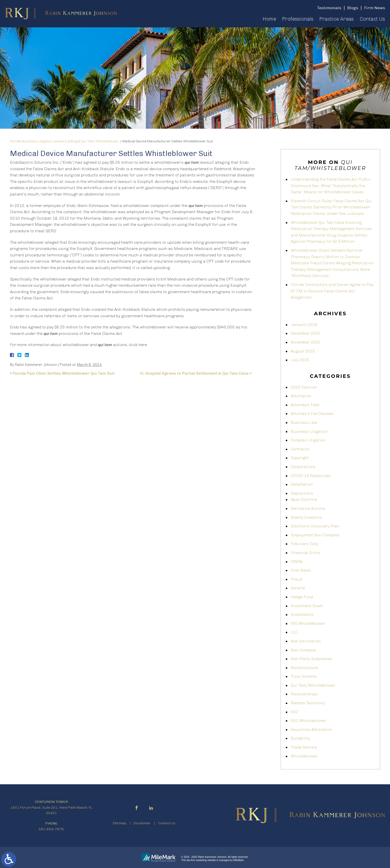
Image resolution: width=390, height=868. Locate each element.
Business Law (304, 422)
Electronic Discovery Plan (315, 526)
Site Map (119, 823)
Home (269, 19)
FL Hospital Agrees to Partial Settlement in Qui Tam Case (195, 373)
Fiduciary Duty (305, 544)
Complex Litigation (308, 440)
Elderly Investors (306, 517)
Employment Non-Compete (315, 535)
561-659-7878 (51, 829)
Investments (302, 614)
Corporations (303, 467)
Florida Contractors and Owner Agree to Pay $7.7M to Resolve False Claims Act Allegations (332, 291)
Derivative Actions (308, 508)
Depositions (302, 493)
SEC (294, 712)
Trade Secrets (304, 747)
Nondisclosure (304, 668)
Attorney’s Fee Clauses (312, 414)
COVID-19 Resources (311, 476)
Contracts (300, 449)
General (298, 588)
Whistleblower (304, 756)
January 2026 (304, 325)
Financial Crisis (306, 553)
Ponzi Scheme (304, 676)
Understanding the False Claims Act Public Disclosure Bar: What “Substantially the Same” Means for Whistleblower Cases (331, 186)
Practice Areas (337, 19)
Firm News (301, 570)
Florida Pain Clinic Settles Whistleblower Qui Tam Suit (64, 373)
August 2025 (303, 351)
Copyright (300, 458)
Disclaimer (142, 823)
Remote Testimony (308, 703)
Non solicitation (306, 641)
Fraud (296, 579)
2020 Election (304, 387)
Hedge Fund (302, 597)
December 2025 (306, 333)
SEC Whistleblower (308, 721)
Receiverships (304, 694)
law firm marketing (197, 860)
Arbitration (301, 396)
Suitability (300, 738)
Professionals (298, 19)
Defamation (302, 484)
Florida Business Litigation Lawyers (38, 141)
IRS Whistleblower (308, 623)
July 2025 (300, 360)
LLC (294, 632)
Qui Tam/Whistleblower (100, 141)
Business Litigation (309, 431)
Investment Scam (307, 606)
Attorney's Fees (305, 405)
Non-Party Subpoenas (311, 659)
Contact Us (372, 19)
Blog (74, 141)
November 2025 (306, 342)
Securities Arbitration (311, 730)
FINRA (297, 562)
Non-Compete (303, 650)
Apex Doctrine (304, 499)
